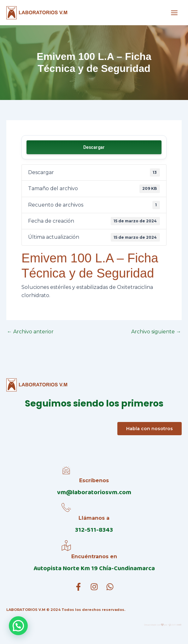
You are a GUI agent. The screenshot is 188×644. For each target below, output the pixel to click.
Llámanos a (94, 518)
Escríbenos (94, 480)
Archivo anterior (30, 332)
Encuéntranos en (94, 556)
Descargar (94, 147)
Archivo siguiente (156, 332)
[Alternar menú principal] (174, 12)
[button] (18, 626)
